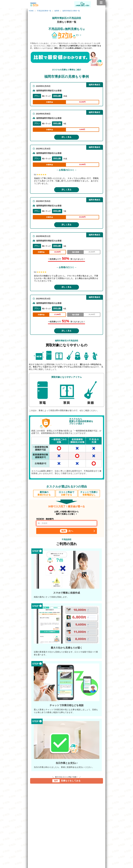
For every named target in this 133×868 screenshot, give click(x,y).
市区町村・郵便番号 (45, 519)
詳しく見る (67, 137)
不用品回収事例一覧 (44, 11)
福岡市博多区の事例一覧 (71, 11)
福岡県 (57, 11)
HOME (31, 11)
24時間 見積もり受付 (83, 6)
